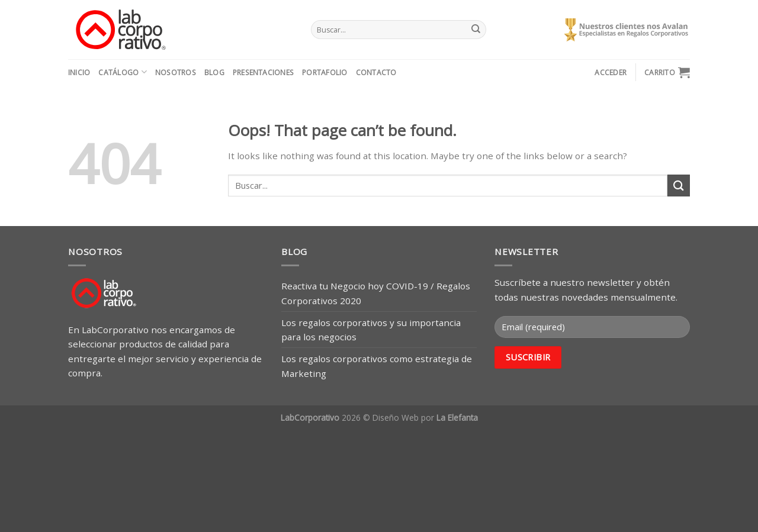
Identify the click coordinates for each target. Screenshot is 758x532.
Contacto (376, 72)
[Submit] (476, 30)
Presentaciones (263, 72)
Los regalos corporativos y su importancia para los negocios (371, 330)
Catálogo (122, 72)
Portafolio (325, 72)
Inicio (79, 72)
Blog (214, 72)
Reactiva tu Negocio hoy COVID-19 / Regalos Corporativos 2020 (376, 293)
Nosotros (176, 72)
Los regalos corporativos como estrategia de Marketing (377, 366)
